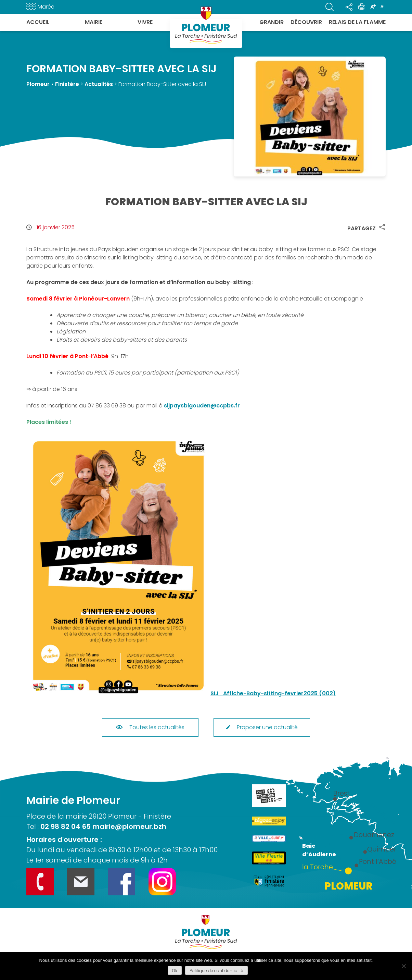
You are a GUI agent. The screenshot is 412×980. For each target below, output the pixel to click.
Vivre (145, 22)
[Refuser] (403, 966)
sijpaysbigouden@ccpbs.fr (202, 406)
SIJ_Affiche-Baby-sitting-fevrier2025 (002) (273, 693)
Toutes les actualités (150, 727)
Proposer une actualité (262, 727)
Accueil (38, 22)
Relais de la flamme (357, 22)
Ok (175, 971)
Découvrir (306, 22)
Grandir (272, 22)
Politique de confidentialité (216, 971)
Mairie (94, 22)
